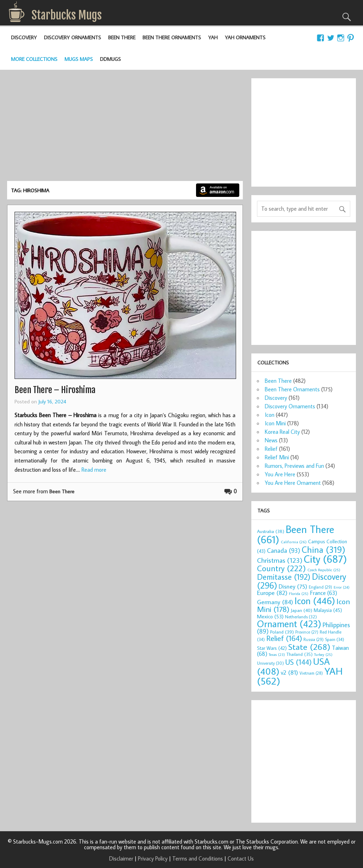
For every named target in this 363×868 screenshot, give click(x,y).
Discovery (24, 37)
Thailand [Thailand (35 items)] (300, 654)
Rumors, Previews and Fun (294, 466)
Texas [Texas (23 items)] (277, 654)
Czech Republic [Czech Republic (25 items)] (324, 570)
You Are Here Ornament (293, 483)
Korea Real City (282, 432)
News (271, 440)
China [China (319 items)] (323, 549)
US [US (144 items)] (298, 662)
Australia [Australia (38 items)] (271, 531)
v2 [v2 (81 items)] (289, 672)
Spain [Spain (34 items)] (335, 639)
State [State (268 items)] (309, 646)
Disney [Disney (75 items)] (293, 586)
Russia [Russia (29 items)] (314, 639)
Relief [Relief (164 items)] (284, 638)
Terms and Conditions (198, 858)
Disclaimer (121, 858)
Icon (270, 415)
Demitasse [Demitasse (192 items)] (284, 577)
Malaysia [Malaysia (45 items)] (328, 610)
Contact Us (241, 858)
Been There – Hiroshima (55, 390)
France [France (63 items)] (323, 593)
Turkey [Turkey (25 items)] (323, 654)
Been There (122, 37)
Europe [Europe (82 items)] (272, 593)
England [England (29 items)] (320, 587)
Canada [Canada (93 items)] (284, 550)
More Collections (34, 59)
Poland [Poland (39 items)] (282, 632)
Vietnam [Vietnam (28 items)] (311, 673)
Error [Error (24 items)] (342, 587)
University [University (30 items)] (270, 663)
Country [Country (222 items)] (281, 568)
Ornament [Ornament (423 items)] (289, 624)
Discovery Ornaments (72, 37)
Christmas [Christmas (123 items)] (280, 560)
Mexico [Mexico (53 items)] (270, 616)
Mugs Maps (79, 59)
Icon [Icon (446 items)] (315, 600)
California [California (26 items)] (294, 542)
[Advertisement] (125, 128)
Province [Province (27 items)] (307, 632)
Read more (94, 470)
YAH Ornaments (245, 37)
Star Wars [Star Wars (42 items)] (272, 648)
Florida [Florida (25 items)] (299, 594)
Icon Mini (275, 423)
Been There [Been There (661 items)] (296, 534)
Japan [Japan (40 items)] (301, 610)
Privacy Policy (153, 858)
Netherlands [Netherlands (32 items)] (301, 617)
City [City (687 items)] (325, 559)
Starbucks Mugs (67, 15)
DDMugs (110, 59)
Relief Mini (277, 457)
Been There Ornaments (172, 37)
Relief (271, 449)
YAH (213, 37)
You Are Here (280, 474)
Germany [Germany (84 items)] (275, 602)
